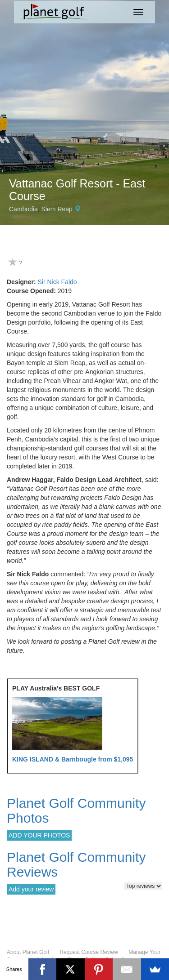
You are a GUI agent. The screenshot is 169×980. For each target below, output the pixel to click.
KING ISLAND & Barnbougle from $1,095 (73, 759)
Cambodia (23, 209)
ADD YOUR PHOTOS (39, 835)
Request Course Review (89, 952)
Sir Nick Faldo (57, 282)
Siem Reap (57, 209)
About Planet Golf (28, 952)
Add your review (31, 889)
